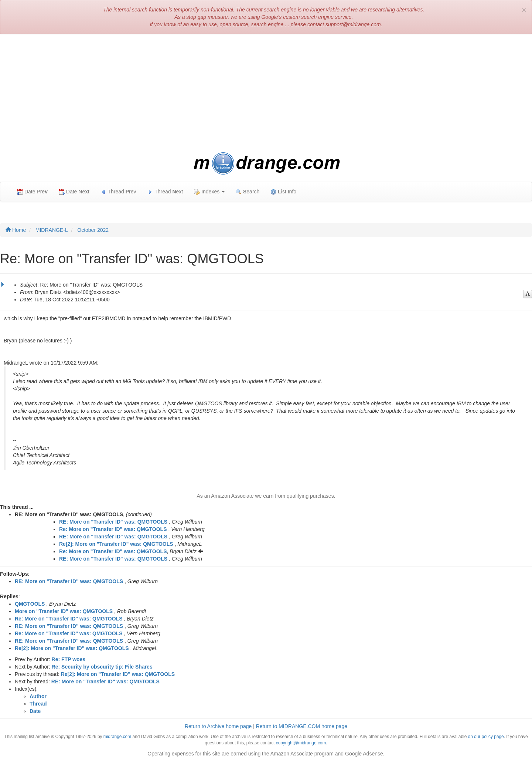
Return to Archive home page (218, 726)
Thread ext (165, 192)
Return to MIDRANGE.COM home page (302, 726)
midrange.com (117, 737)
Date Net (74, 192)
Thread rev (118, 192)
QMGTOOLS (30, 604)
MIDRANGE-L (52, 230)
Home (16, 230)
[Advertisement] (266, 93)
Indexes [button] (209, 192)
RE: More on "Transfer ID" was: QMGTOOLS (113, 522)
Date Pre (32, 192)
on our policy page (486, 737)
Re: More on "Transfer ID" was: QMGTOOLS (113, 529)
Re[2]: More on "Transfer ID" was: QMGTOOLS (116, 544)
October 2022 (93, 230)
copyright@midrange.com (301, 743)
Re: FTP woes (69, 659)
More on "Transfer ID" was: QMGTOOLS (64, 611)
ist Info (283, 192)
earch (248, 192)
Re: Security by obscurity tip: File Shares (102, 667)
